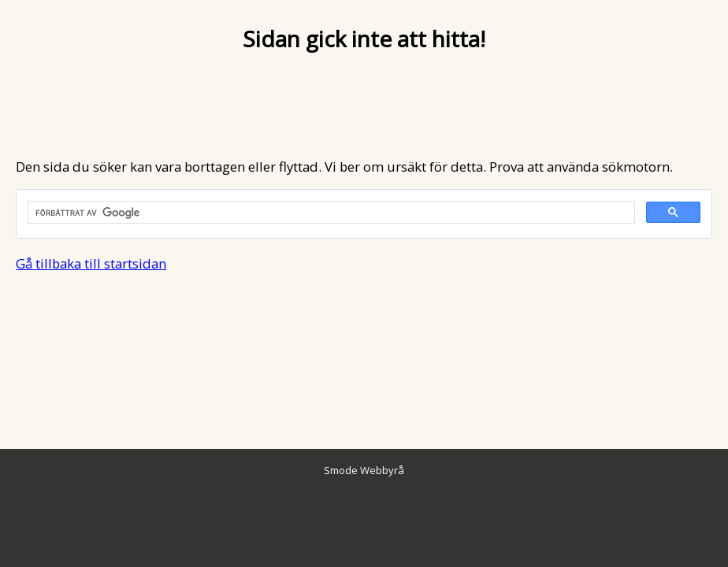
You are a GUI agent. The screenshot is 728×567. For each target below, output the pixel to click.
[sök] (330, 213)
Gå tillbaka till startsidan (91, 263)
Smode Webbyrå (364, 470)
